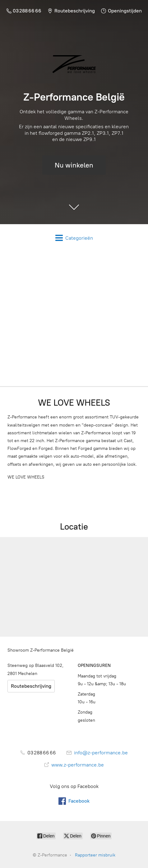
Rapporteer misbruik (95, 855)
